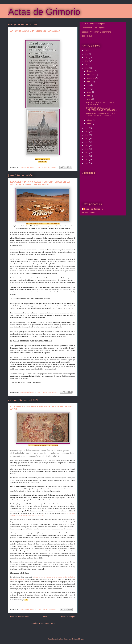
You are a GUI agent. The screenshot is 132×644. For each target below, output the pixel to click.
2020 (87, 128)
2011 (87, 160)
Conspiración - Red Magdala (93, 28)
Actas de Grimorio (44, 12)
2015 (87, 146)
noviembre (91, 75)
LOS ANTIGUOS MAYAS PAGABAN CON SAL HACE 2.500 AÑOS (101, 115)
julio (88, 85)
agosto (90, 82)
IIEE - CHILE (87, 36)
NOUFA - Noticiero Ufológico (93, 24)
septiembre (91, 78)
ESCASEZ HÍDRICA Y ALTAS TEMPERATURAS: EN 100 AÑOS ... (102, 109)
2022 (87, 64)
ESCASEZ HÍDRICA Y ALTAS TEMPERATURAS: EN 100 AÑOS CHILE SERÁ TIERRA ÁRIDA (40, 183)
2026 (87, 50)
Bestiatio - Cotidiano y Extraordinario (96, 32)
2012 (87, 156)
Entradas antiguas (68, 617)
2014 (87, 149)
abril (89, 96)
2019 (87, 132)
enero (89, 124)
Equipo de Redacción (93, 209)
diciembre (91, 71)
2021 (87, 68)
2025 (87, 54)
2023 (87, 61)
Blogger (81, 639)
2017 (87, 139)
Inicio (45, 617)
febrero (90, 120)
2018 (87, 135)
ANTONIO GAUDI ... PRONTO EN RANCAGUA (35, 31)
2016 (87, 142)
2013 (87, 153)
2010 (87, 163)
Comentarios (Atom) (48, 623)
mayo (89, 92)
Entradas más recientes (19, 617)
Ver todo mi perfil (88, 212)
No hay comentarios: (49, 167)
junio (89, 89)
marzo (89, 99)
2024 (87, 57)
